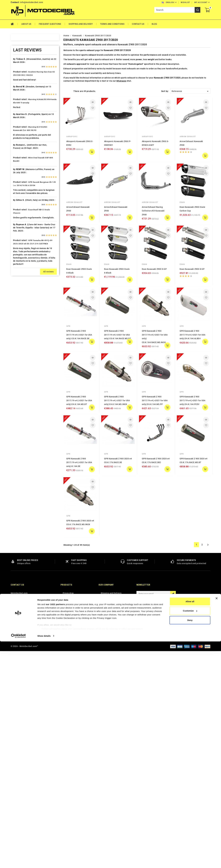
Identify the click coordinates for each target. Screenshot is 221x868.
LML (16, 316)
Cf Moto (18, 161)
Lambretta (19, 306)
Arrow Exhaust (188, 137)
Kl (15, 286)
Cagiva (18, 146)
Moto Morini (20, 356)
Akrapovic (72, 137)
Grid (65, 91)
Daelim (18, 171)
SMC (17, 436)
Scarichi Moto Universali (27, 426)
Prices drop (68, 810)
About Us (26, 24)
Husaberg (19, 251)
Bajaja (17, 101)
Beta (17, 121)
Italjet (17, 271)
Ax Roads (19, 96)
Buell (17, 136)
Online (17, 371)
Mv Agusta (20, 361)
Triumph (19, 481)
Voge (17, 501)
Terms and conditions (112, 24)
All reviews (48, 760)
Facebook (139, 820)
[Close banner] (217, 825)
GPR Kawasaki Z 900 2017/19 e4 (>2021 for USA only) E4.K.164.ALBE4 (192, 335)
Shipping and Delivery (81, 24)
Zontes (18, 511)
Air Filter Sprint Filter (25, 76)
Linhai (17, 311)
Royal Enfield (21, 421)
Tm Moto (19, 471)
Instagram (146, 820)
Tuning (18, 486)
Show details (44, 862)
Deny (190, 847)
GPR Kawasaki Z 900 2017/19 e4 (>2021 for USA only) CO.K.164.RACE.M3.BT (118, 335)
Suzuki (18, 451)
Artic (17, 91)
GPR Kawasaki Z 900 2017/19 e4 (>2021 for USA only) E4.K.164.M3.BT (79, 400)
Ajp (16, 81)
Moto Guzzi (20, 351)
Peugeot (19, 381)
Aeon (17, 71)
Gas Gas (18, 216)
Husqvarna (20, 256)
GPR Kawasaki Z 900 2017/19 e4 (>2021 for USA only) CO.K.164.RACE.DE (79, 335)
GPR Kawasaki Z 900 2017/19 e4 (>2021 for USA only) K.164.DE (79, 431)
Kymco (18, 301)
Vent (17, 496)
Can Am (18, 151)
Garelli (18, 211)
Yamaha (18, 506)
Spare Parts (20, 441)
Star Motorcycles (23, 446)
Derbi (17, 181)
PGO (16, 386)
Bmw (17, 126)
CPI (16, 166)
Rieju (17, 416)
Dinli (17, 186)
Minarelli (19, 341)
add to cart (92, 152)
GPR (68, 326)
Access (18, 61)
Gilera (17, 221)
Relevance (191, 91)
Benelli (18, 116)
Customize (190, 837)
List (70, 91)
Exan (182, 202)
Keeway (18, 281)
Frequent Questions (50, 24)
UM (16, 491)
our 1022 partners (55, 831)
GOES (17, 226)
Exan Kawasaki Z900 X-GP (154, 269)
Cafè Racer (20, 141)
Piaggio (18, 391)
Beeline (18, 111)
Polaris (18, 396)
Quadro (18, 411)
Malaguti (19, 331)
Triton (17, 476)
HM (16, 236)
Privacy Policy (107, 815)
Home (14, 24)
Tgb (16, 466)
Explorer (18, 196)
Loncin (18, 321)
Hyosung (19, 261)
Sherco (18, 431)
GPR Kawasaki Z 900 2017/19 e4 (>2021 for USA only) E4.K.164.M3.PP (155, 369)
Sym (16, 461)
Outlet (17, 376)
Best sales (68, 819)
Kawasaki (19, 276)
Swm (17, 456)
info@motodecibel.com (31, 2)
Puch (17, 401)
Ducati (17, 191)
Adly (16, 66)
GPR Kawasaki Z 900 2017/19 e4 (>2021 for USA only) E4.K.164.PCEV (192, 369)
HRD (16, 246)
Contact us (17, 802)
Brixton (18, 131)
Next (208, 481)
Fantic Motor (21, 206)
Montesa (19, 346)
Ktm (16, 296)
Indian (17, 266)
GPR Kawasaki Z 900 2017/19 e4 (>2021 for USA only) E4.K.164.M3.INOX (117, 400)
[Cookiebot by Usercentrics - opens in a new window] (18, 862)
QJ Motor (19, 406)
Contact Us (138, 24)
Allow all (190, 828)
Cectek (18, 156)
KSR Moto (19, 291)
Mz (16, 366)
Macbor (18, 326)
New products (69, 815)
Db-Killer (19, 176)
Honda (18, 241)
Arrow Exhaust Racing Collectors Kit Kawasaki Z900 (153, 211)
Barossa (18, 106)
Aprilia (18, 86)
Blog (154, 24)
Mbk (16, 336)
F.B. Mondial (20, 201)
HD (16, 231)
